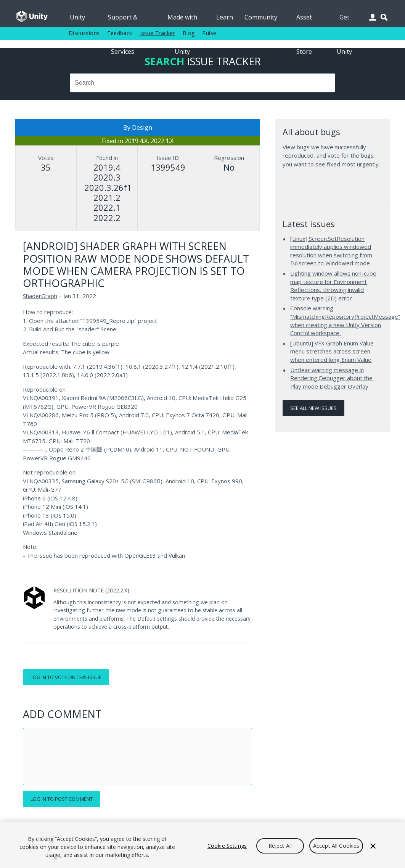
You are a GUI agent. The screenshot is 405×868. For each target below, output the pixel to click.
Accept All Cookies (336, 846)
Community (261, 17)
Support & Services (123, 20)
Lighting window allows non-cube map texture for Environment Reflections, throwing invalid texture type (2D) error (333, 286)
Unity (77, 17)
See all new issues (313, 408)
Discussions (84, 33)
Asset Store (304, 20)
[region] (202, 845)
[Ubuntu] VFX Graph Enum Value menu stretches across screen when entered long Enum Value (332, 351)
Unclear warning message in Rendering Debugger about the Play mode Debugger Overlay (331, 378)
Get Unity (344, 20)
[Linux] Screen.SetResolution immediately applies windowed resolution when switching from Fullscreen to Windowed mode (331, 251)
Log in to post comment (62, 799)
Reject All (280, 846)
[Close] (373, 846)
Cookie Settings (227, 846)
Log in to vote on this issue (66, 677)
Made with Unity (182, 20)
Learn (225, 17)
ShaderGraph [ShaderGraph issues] (40, 296)
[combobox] (203, 83)
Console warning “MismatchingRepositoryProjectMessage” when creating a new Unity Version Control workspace (345, 320)
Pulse (209, 33)
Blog (189, 33)
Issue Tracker (157, 33)
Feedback (120, 33)
